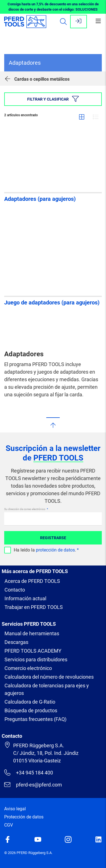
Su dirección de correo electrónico (25, 509)
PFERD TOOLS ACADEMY (33, 651)
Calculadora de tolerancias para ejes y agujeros (47, 689)
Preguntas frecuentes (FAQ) (35, 719)
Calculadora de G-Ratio (30, 702)
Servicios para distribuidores (36, 659)
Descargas (16, 642)
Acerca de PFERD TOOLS (32, 581)
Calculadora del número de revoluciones (49, 677)
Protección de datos (24, 817)
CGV (9, 825)
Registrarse (53, 538)
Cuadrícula (82, 117)
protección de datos (55, 550)
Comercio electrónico (28, 668)
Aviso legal (15, 809)
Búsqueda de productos (31, 710)
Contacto (15, 590)
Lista (96, 117)
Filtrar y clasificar (53, 99)
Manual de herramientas (32, 633)
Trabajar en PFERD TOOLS (34, 607)
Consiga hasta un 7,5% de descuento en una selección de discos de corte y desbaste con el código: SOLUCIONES (53, 7)
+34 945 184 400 (29, 772)
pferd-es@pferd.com (33, 785)
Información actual (25, 598)
